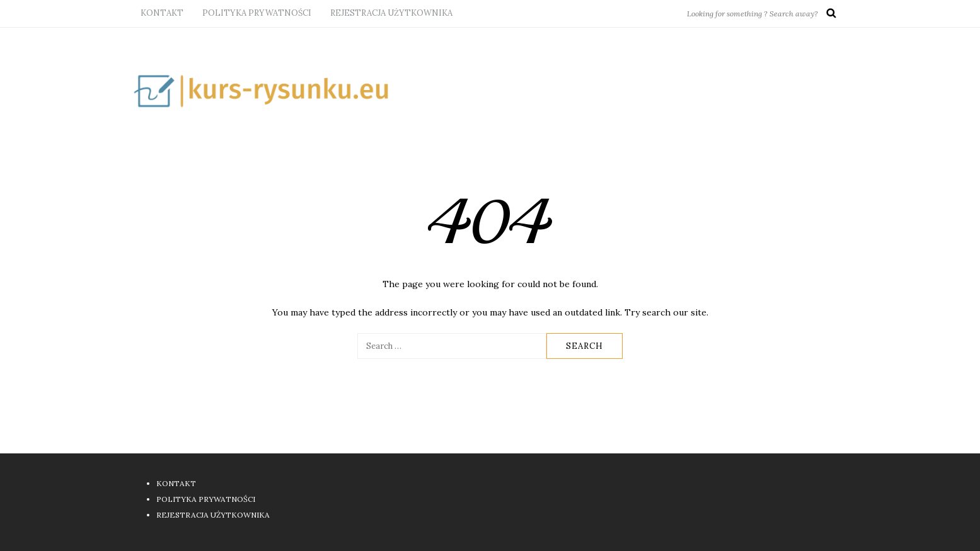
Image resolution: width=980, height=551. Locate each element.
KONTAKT (162, 13)
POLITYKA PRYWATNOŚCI (257, 13)
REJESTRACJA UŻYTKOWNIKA (391, 13)
